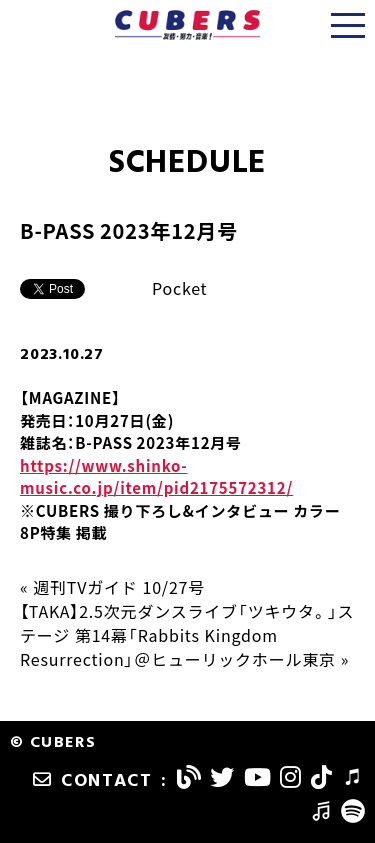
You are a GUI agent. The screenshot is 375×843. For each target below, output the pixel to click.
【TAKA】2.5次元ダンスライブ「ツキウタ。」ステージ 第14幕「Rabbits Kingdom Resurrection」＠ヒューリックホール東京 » (187, 635)
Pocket (179, 288)
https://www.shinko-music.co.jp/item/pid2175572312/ (156, 477)
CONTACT (93, 781)
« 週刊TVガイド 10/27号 (112, 587)
